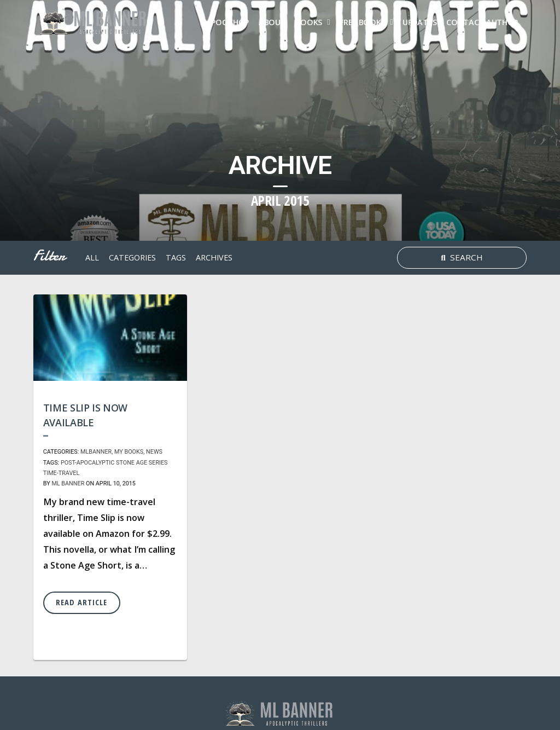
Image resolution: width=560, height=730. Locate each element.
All (92, 257)
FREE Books (362, 22)
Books (309, 22)
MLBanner (96, 452)
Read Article (81, 602)
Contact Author (482, 22)
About (272, 22)
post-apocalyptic (87, 463)
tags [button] (176, 257)
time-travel (61, 473)
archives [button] (214, 257)
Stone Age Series (142, 463)
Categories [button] (132, 257)
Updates (419, 22)
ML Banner (68, 483)
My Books (129, 452)
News (154, 452)
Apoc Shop (227, 22)
